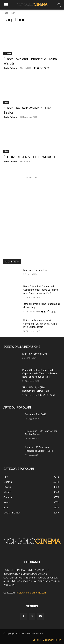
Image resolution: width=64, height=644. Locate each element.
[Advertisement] (32, 211)
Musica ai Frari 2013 (36, 414)
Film (6, 102)
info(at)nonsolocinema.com (31, 593)
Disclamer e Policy (52, 640)
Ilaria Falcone (10, 68)
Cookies (37, 640)
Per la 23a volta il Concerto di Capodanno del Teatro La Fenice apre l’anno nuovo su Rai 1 (41, 290)
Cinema (8, 53)
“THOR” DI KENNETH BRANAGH (29, 157)
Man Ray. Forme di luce (36, 270)
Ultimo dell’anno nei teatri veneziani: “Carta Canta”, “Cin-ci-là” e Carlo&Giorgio (41, 324)
